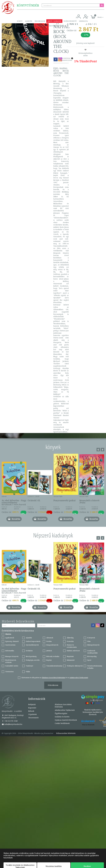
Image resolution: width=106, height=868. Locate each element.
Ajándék (29, 21)
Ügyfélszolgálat (61, 713)
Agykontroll (10, 638)
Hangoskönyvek (52, 645)
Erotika (49, 641)
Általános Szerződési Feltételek (63, 706)
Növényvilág (92, 656)
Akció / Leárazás (54, 21)
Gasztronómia (10, 645)
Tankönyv (29, 666)
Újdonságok (40, 21)
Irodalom (29, 651)
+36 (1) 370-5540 (10, 721)
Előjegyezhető (70, 21)
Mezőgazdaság (31, 656)
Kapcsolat (41, 26)
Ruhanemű (71, 660)
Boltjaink (32, 704)
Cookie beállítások (62, 723)
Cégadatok (32, 714)
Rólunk (31, 711)
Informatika (10, 651)
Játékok (49, 651)
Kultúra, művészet (73, 651)
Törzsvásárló (54, 26)
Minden (8, 634)
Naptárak (70, 656)
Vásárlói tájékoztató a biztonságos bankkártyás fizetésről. (93, 712)
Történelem (9, 672)
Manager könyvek (12, 656)
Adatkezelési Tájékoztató (65, 710)
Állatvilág (70, 638)
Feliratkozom (53, 685)
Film (89, 641)
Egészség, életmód (12, 641)
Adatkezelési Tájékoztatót (79, 678)
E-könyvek (91, 638)
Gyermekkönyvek (32, 645)
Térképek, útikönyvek (75, 666)
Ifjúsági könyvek (93, 645)
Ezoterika (70, 641)
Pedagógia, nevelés (33, 660)
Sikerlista (83, 21)
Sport (89, 660)
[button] (98, 16)
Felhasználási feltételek (66, 733)
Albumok (50, 638)
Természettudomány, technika (95, 667)
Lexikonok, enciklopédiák (92, 652)
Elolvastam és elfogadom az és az (55, 678)
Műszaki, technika (53, 656)
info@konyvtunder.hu (12, 724)
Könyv (20, 21)
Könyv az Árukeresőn (88, 725)
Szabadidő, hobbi (12, 666)
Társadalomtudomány (54, 666)
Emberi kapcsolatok (33, 641)
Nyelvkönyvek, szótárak (11, 661)
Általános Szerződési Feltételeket (54, 678)
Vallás (28, 672)
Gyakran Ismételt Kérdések (66, 720)
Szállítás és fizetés (25, 26)
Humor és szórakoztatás (72, 646)
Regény (49, 660)
